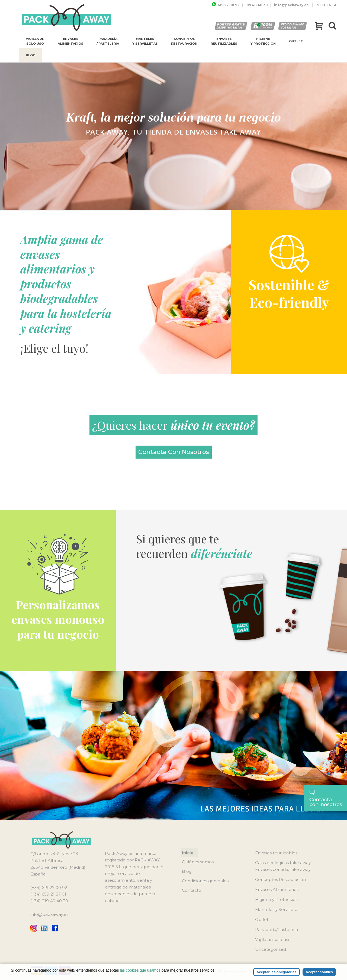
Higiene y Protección (263, 41)
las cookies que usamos (140, 970)
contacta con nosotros (174, 452)
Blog (30, 55)
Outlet (296, 41)
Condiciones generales (205, 881)
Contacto (192, 890)
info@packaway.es (49, 914)
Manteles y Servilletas (145, 41)
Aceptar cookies (319, 972)
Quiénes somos (198, 862)
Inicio (188, 853)
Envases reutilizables (224, 41)
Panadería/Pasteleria (277, 930)
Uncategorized (271, 949)
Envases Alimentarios (70, 41)
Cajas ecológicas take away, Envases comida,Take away (283, 866)
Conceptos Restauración (184, 41)
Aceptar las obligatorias (276, 972)
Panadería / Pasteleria (108, 41)
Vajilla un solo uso (35, 41)
